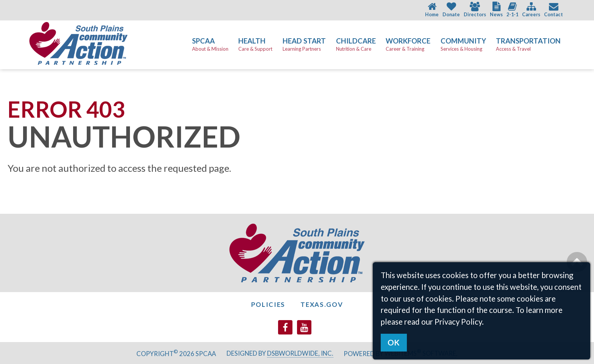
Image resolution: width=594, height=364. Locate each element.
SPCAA (210, 44)
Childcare (356, 44)
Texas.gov (322, 304)
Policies (268, 304)
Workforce (408, 44)
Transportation (528, 44)
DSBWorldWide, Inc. (300, 353)
